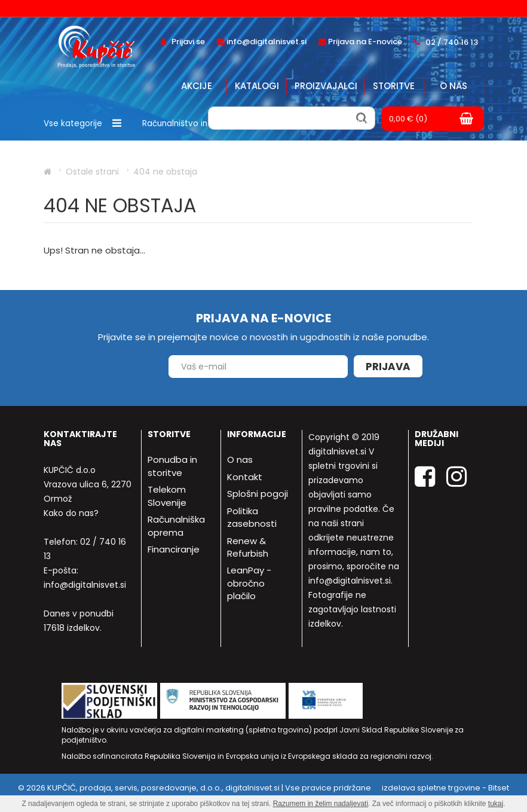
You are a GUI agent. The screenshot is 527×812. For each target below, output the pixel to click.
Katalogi (257, 86)
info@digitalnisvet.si (85, 585)
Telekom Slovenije (167, 496)
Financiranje (174, 549)
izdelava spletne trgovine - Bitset (445, 788)
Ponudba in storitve (172, 466)
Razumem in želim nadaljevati (321, 804)
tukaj (496, 804)
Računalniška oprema (176, 526)
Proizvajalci (326, 86)
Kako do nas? (71, 513)
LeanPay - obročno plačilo (249, 583)
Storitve (394, 86)
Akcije (197, 86)
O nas (454, 86)
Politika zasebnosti (252, 517)
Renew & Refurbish (248, 547)
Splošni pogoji (258, 494)
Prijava (388, 367)
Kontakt (245, 477)
